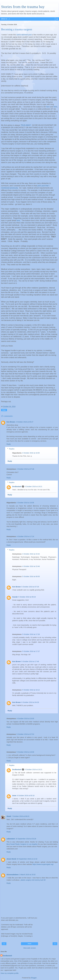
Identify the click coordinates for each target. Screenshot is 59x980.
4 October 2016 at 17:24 (25, 536)
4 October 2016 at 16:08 (25, 503)
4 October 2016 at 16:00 (31, 453)
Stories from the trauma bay (23, 7)
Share (4, 410)
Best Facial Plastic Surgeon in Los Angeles (22, 844)
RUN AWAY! (26, 125)
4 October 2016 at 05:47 (24, 422)
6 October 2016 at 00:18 (26, 796)
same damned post (24, 35)
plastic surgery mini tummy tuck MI (33, 880)
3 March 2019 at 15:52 (27, 875)
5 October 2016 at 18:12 (31, 690)
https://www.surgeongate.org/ (43, 864)
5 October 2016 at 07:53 (25, 734)
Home (29, 944)
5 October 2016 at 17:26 (31, 634)
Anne (14, 796)
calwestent (11, 839)
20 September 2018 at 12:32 (27, 859)
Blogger (34, 978)
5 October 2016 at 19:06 (25, 752)
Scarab (15, 597)
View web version (29, 948)
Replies (12, 449)
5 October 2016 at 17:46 (30, 661)
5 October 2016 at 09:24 (27, 597)
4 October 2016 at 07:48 (25, 469)
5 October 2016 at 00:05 (31, 576)
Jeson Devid (11, 859)
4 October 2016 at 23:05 (25, 719)
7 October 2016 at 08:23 (20, 816)
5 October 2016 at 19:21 (33, 487)
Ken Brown (11, 422)
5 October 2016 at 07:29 (30, 587)
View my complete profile (10, 973)
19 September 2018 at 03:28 (26, 839)
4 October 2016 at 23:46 (31, 566)
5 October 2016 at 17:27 (31, 651)
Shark (9, 816)
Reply (9, 444)
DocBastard (17, 487)
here (48, 107)
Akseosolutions (13, 875)
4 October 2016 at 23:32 (31, 554)
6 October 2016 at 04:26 (30, 702)
